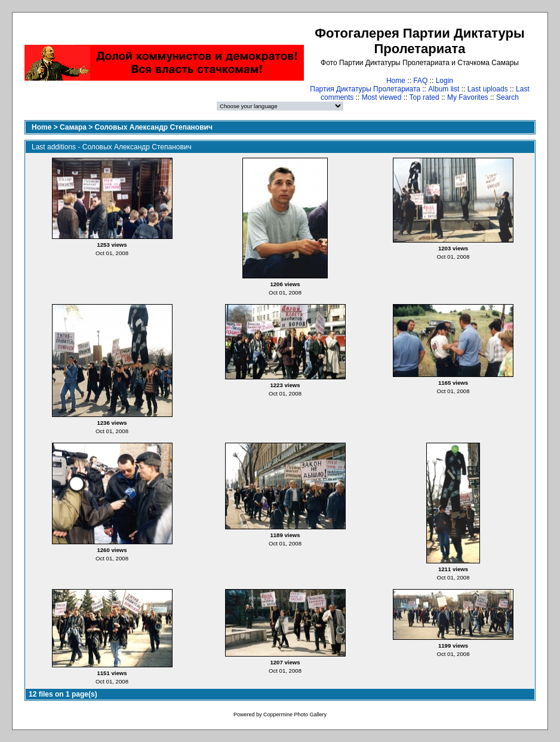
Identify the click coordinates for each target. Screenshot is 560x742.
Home (396, 81)
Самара (73, 127)
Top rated (424, 97)
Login (444, 81)
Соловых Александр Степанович (154, 127)
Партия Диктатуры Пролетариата (365, 89)
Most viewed (382, 97)
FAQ (420, 81)
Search (507, 97)
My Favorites (468, 97)
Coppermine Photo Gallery (295, 715)
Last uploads (488, 89)
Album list (444, 89)
